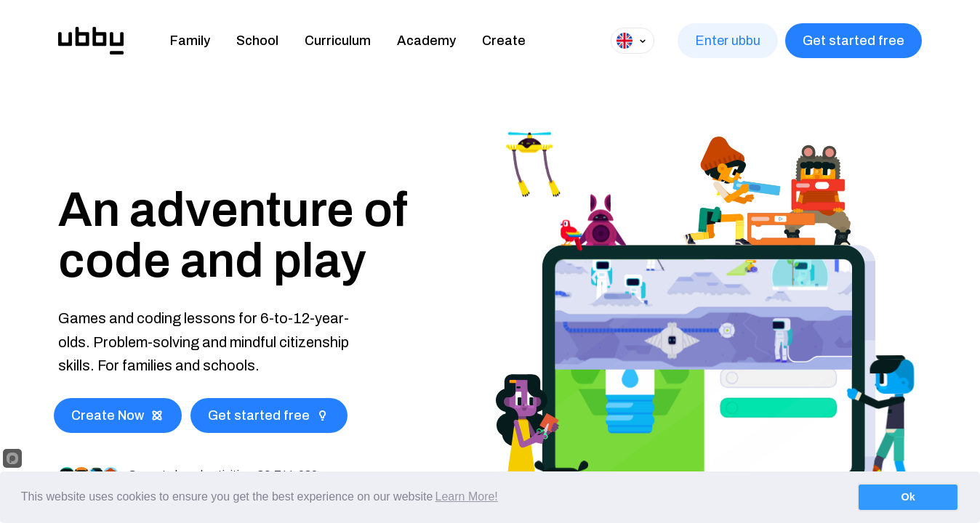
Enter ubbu (728, 41)
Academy (426, 41)
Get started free (854, 41)
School (257, 41)
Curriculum (338, 41)
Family (190, 41)
